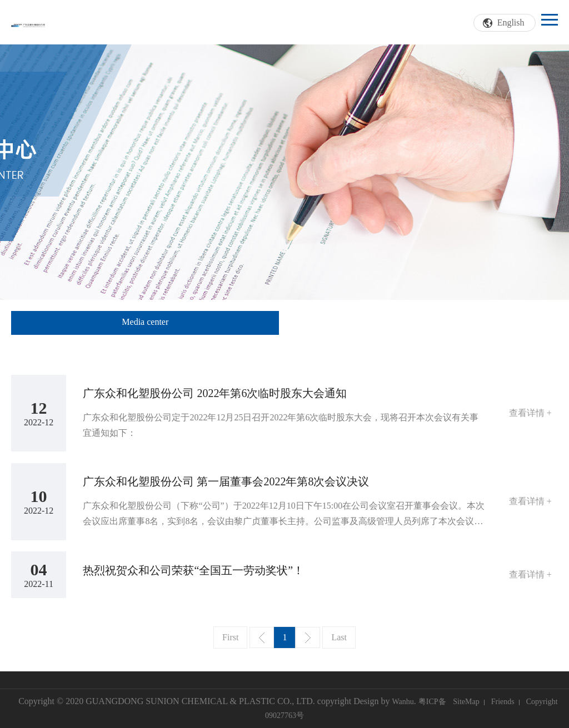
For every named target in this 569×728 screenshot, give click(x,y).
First (230, 637)
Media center (145, 322)
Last (339, 637)
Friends (503, 702)
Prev (262, 637)
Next (308, 637)
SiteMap (466, 702)
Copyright (542, 702)
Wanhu (403, 702)
